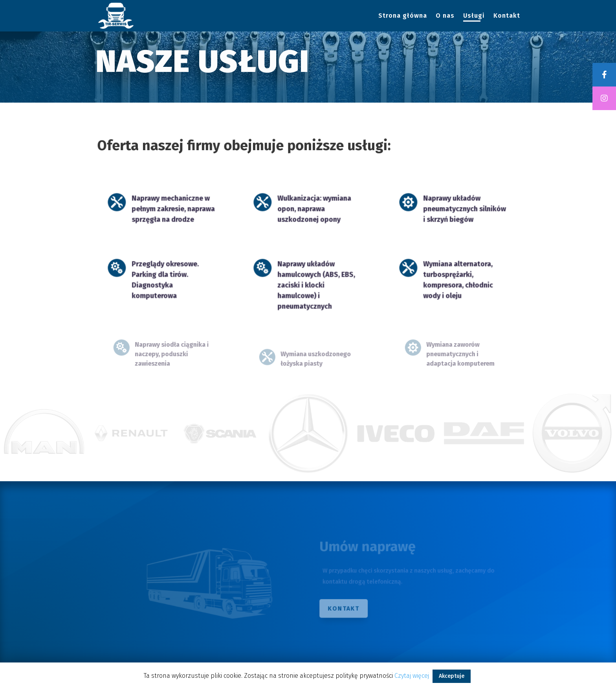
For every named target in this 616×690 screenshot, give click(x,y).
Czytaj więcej (412, 676)
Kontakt (507, 16)
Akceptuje (452, 676)
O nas (445, 16)
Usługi (474, 16)
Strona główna (403, 16)
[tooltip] (604, 75)
